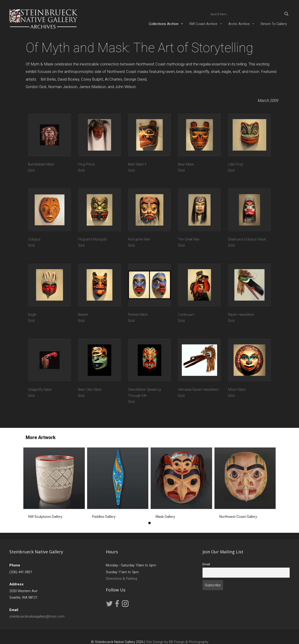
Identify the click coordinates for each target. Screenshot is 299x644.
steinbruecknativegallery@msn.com (37, 616)
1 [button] (149, 523)
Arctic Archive (243, 24)
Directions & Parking (121, 579)
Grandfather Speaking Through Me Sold (144, 396)
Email (206, 564)
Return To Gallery (274, 24)
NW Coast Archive (207, 24)
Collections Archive (168, 24)
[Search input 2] (246, 14)
